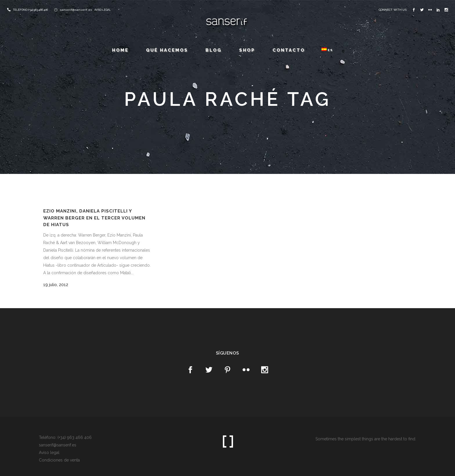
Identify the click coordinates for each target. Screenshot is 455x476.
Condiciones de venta (59, 460)
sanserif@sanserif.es (76, 10)
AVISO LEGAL (103, 10)
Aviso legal (49, 453)
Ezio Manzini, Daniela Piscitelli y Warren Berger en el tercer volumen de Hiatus (94, 218)
